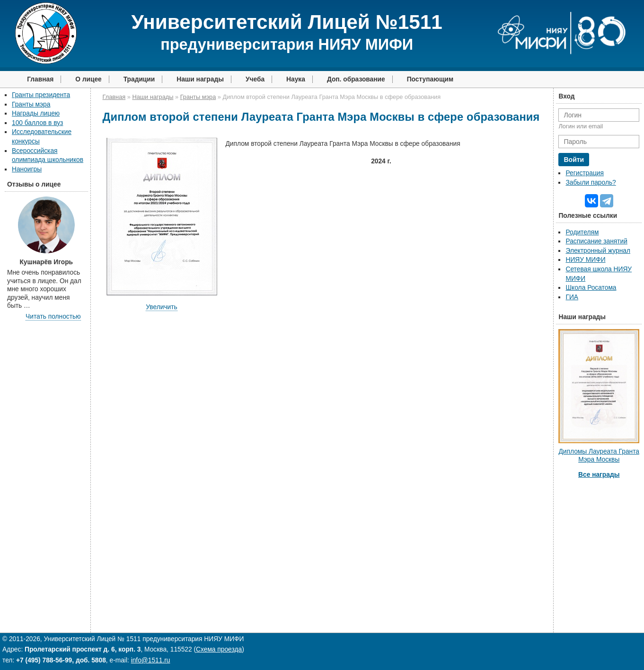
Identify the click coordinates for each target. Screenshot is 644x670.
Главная (40, 79)
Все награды (599, 475)
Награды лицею (36, 113)
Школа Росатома (591, 288)
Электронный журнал (598, 251)
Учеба (255, 79)
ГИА (572, 297)
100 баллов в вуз (37, 123)
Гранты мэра (31, 104)
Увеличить (161, 307)
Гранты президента (41, 95)
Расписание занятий (596, 241)
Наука (296, 79)
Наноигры (27, 169)
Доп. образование (356, 79)
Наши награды (200, 79)
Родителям (582, 232)
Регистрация (584, 173)
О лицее (88, 79)
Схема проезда (219, 649)
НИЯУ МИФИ (585, 260)
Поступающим (430, 79)
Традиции (139, 79)
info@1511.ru (151, 660)
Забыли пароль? (591, 183)
